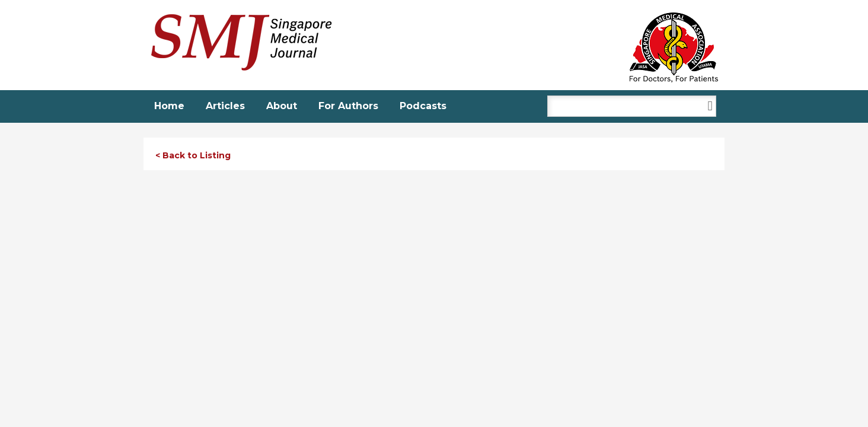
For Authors (348, 106)
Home (169, 106)
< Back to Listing (193, 155)
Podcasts (423, 106)
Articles (225, 106)
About (282, 106)
